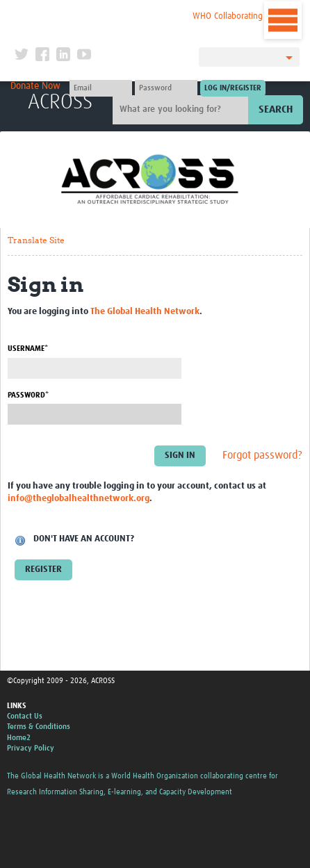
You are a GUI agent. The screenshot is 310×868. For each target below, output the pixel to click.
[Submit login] (233, 88)
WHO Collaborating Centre (241, 16)
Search (276, 109)
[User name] (101, 88)
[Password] (166, 88)
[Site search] (182, 110)
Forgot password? (262, 455)
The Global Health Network (101, 14)
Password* (28, 395)
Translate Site (36, 240)
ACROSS (60, 102)
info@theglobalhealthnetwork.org (79, 499)
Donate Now (35, 86)
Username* (28, 349)
